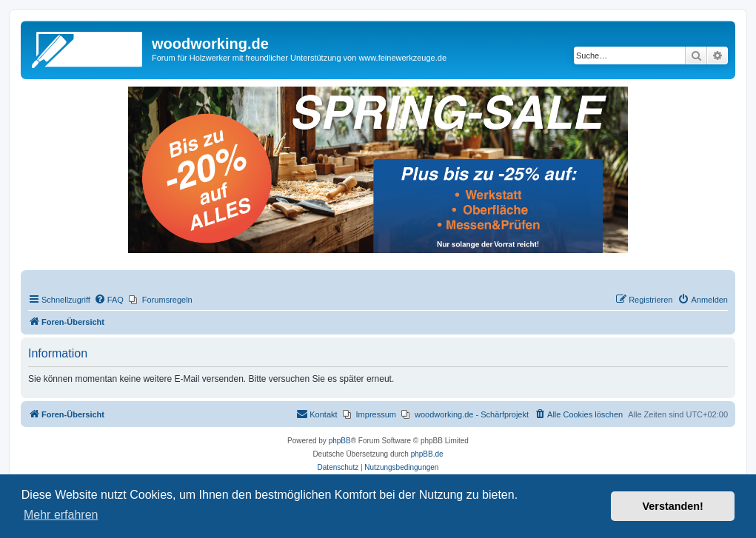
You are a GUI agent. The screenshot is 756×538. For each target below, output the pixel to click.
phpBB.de (427, 454)
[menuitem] (109, 300)
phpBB (340, 441)
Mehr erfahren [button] (61, 515)
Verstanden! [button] (673, 506)
